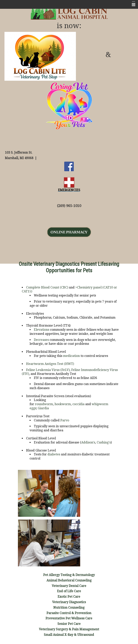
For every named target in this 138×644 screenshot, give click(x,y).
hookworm (63, 404)
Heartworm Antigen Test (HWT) (50, 364)
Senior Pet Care (69, 624)
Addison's (88, 442)
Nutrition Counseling (69, 608)
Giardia (43, 408)
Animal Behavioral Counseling (69, 580)
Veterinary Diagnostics (69, 602)
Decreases (41, 340)
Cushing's (104, 442)
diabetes (54, 454)
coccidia (78, 404)
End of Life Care (69, 591)
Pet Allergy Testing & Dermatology (69, 575)
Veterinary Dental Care (69, 586)
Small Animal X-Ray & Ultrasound (69, 635)
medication (71, 356)
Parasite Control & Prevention (69, 613)
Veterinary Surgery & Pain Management (69, 629)
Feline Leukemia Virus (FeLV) (48, 370)
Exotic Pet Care (69, 597)
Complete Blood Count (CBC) (47, 287)
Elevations (42, 330)
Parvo (65, 420)
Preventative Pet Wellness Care (69, 618)
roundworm (44, 404)
